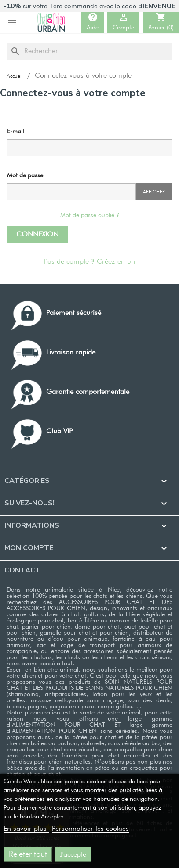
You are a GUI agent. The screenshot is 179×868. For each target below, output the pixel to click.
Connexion (37, 235)
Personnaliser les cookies (90, 829)
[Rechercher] (89, 51)
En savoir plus (26, 829)
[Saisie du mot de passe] (71, 192)
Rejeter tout (28, 854)
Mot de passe (25, 175)
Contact (22, 570)
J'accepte (73, 855)
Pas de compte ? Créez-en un (89, 262)
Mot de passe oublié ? (90, 215)
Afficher (154, 192)
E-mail (15, 132)
